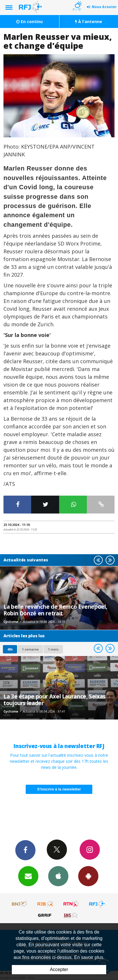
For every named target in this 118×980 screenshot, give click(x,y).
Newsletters (28, 876)
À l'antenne (89, 21)
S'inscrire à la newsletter (59, 789)
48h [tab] (10, 649)
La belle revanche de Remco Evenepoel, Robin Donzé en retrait (55, 610)
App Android (88, 876)
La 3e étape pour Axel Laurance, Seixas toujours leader (55, 699)
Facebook (25, 850)
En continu (29, 21)
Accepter (59, 969)
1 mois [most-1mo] (53, 649)
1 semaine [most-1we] (30, 649)
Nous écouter (104, 7)
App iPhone (58, 876)
